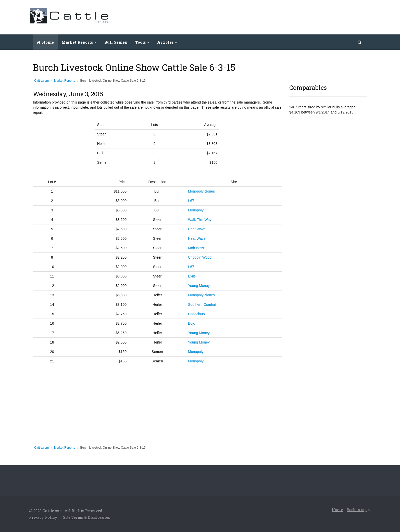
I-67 (191, 201)
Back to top (358, 510)
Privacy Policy (43, 517)
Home (45, 42)
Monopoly (196, 210)
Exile (192, 276)
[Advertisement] (278, 17)
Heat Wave (197, 229)
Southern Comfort (202, 305)
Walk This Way (200, 220)
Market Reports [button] (79, 42)
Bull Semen (116, 42)
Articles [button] (167, 42)
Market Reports (65, 81)
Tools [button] (142, 42)
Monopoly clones (201, 191)
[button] (360, 42)
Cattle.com (41, 81)
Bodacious (196, 314)
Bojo (192, 323)
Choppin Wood (200, 257)
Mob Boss (196, 248)
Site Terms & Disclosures (87, 517)
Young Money (199, 286)
